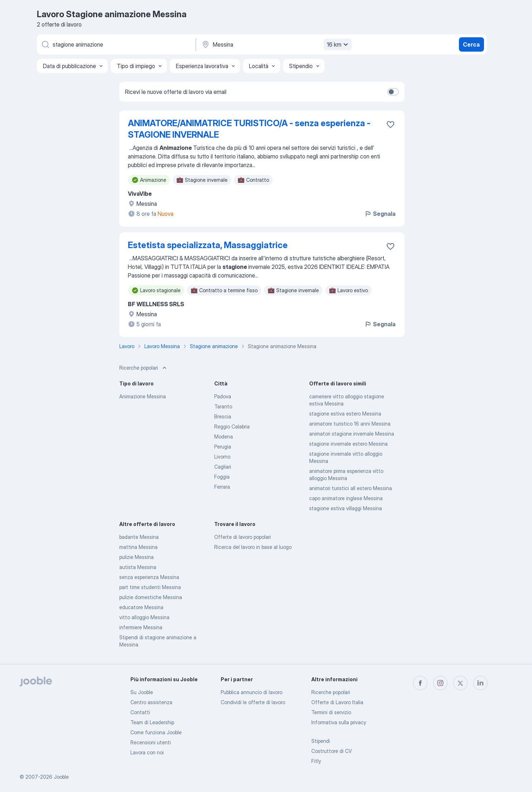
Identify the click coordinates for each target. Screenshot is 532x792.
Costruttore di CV (332, 751)
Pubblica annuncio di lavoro (251, 692)
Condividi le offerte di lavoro (253, 702)
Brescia (223, 416)
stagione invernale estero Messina (348, 444)
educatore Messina (141, 607)
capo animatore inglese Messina (346, 498)
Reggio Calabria (232, 426)
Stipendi (321, 741)
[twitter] (460, 683)
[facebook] (420, 683)
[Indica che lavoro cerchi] (116, 44)
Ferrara (222, 487)
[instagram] (440, 683)
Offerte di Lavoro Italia (337, 702)
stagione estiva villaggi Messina (346, 508)
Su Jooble (142, 692)
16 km (338, 44)
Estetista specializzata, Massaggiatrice (208, 245)
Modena (224, 437)
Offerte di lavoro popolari (243, 537)
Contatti (140, 712)
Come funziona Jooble (156, 732)
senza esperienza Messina (149, 577)
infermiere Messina (141, 627)
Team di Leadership (152, 722)
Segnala (380, 214)
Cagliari (223, 467)
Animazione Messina (143, 396)
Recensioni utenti (151, 742)
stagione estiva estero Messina (345, 414)
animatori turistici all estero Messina (351, 488)
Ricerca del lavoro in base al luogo (253, 547)
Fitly (316, 761)
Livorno (222, 457)
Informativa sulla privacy (339, 722)
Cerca (471, 44)
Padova (223, 396)
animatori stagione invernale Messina (352, 434)
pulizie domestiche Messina (151, 597)
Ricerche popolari (331, 692)
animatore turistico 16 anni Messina (350, 424)
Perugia (223, 447)
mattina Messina (138, 547)
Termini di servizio (331, 712)
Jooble (61, 777)
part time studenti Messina (150, 587)
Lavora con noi (147, 752)
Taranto (223, 406)
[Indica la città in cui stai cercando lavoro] (276, 44)
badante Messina (139, 537)
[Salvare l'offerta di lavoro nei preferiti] (390, 124)
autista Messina (138, 567)
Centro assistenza (151, 702)
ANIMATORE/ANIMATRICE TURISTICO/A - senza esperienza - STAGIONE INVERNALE (249, 129)
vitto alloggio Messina (144, 617)
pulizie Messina (136, 557)
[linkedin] (480, 683)
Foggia (222, 477)
